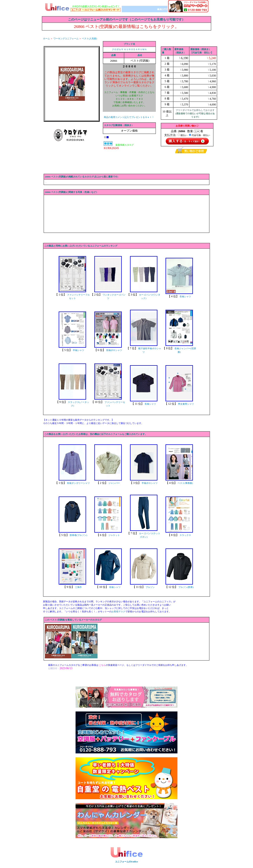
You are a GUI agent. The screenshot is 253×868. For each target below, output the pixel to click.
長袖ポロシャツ (114, 350)
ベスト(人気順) (90, 39)
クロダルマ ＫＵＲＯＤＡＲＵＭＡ (129, 49)
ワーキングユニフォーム (66, 39)
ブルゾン (150, 587)
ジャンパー (114, 483)
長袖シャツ (185, 296)
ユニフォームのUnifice (127, 862)
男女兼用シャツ (186, 404)
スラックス (185, 535)
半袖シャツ (78, 350)
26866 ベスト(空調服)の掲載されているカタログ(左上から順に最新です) (81, 177)
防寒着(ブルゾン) (79, 535)
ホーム (46, 39)
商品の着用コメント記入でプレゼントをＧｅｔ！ (129, 117)
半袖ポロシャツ (150, 483)
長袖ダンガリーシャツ (78, 483)
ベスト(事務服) (185, 483)
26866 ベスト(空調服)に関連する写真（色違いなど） (72, 192)
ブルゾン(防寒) (186, 587)
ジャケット (114, 535)
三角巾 (78, 587)
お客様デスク (118, 612)
